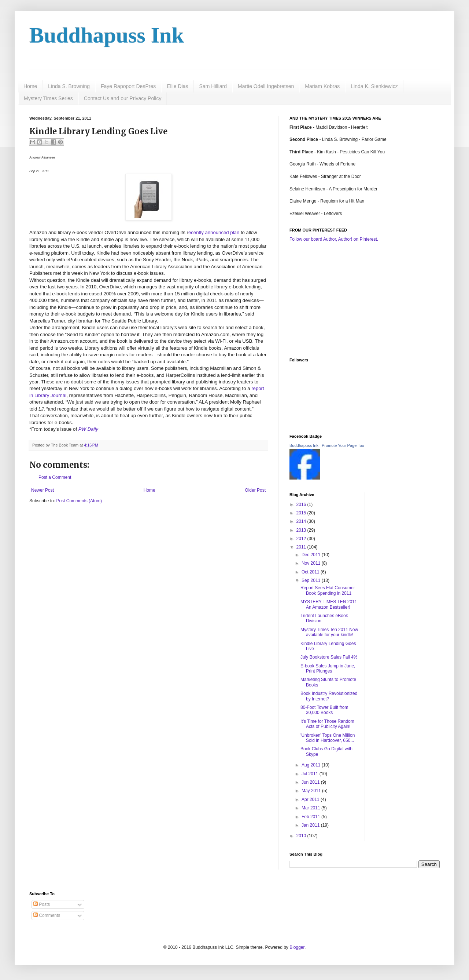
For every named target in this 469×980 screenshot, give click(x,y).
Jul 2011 (311, 774)
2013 (302, 530)
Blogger (297, 947)
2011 (302, 547)
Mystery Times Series (48, 98)
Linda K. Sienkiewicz (374, 86)
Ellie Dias (177, 86)
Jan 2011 (311, 825)
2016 (302, 504)
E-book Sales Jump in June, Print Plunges (328, 668)
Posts (42, 904)
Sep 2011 (312, 580)
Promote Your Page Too (343, 445)
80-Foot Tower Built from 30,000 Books (324, 710)
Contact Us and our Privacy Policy (123, 98)
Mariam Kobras (322, 86)
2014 (302, 521)
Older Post (255, 490)
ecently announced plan (214, 232)
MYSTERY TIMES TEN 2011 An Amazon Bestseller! (329, 604)
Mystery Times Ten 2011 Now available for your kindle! (329, 632)
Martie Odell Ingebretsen (266, 86)
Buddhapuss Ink (107, 35)
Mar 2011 (311, 808)
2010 (302, 836)
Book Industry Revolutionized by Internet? (329, 696)
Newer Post (43, 490)
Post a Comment (55, 477)
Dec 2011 (312, 555)
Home (30, 86)
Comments (47, 915)
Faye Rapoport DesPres (128, 86)
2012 (302, 539)
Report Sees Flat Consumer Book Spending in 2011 (328, 590)
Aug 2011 (312, 765)
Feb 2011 (311, 817)
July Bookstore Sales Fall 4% (329, 657)
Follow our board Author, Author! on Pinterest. (334, 239)
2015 (302, 513)
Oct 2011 (311, 572)
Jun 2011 (311, 782)
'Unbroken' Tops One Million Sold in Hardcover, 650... (328, 738)
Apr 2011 (311, 799)
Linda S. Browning (69, 86)
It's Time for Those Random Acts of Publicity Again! (327, 724)
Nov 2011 (312, 563)
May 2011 (312, 791)
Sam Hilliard (213, 86)
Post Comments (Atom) (79, 501)
